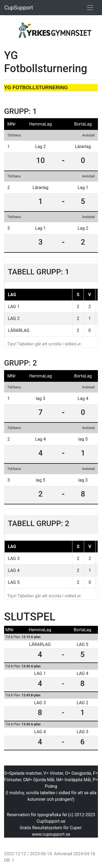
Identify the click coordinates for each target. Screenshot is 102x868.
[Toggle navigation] (90, 8)
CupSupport (19, 8)
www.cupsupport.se (51, 834)
